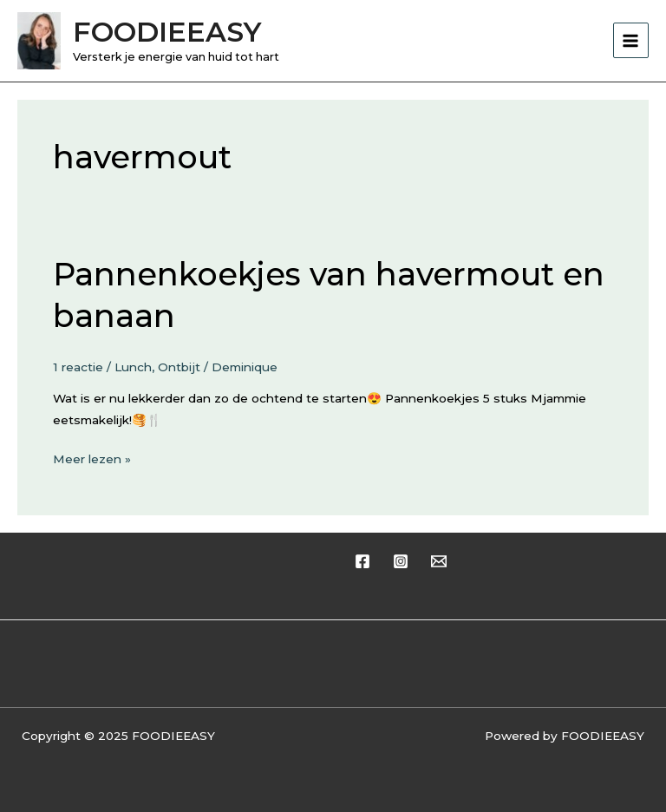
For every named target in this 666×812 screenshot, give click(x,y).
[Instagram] (401, 561)
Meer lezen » (92, 457)
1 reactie (78, 367)
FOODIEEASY (167, 32)
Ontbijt (179, 367)
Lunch (133, 367)
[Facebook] (362, 561)
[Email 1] (439, 561)
